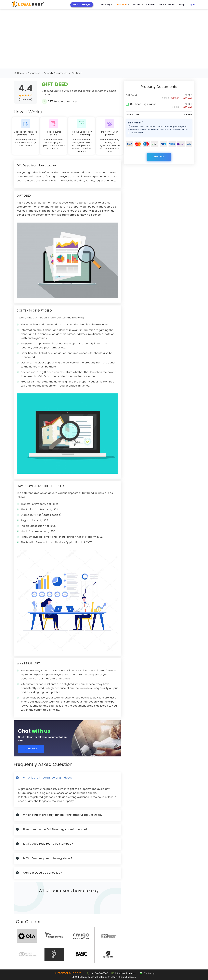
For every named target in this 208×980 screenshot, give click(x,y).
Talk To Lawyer (82, 5)
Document (122, 5)
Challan (151, 5)
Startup (138, 5)
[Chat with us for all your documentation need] (70, 736)
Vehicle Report (167, 5)
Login (192, 5)
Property (107, 5)
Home (21, 73)
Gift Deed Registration (141, 104)
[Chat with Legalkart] (147, 973)
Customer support (67, 973)
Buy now (159, 157)
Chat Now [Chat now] (32, 749)
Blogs (182, 5)
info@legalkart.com (126, 973)
